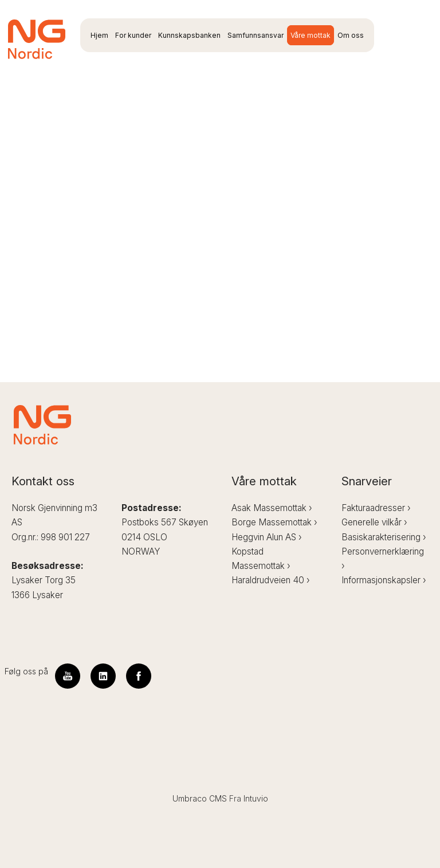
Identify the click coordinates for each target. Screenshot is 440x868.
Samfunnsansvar (256, 35)
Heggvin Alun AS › (267, 537)
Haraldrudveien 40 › (271, 580)
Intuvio (256, 798)
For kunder (133, 35)
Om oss (351, 35)
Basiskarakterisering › (384, 537)
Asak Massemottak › (272, 508)
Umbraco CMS (200, 798)
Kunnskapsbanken (189, 35)
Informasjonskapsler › (384, 580)
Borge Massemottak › (274, 522)
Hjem (99, 35)
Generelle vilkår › (374, 522)
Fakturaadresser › (376, 508)
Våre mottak (311, 35)
